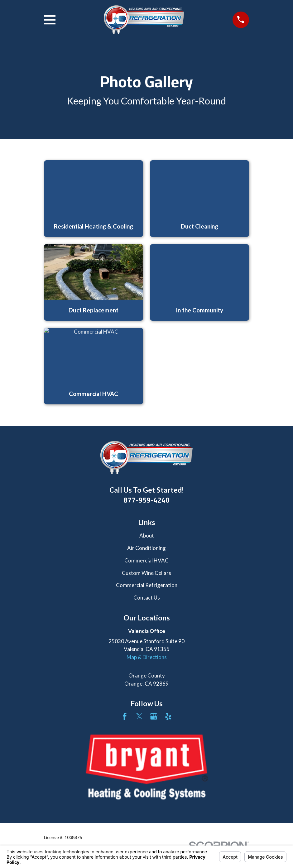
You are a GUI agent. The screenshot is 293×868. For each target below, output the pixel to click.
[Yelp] (168, 716)
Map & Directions (147, 657)
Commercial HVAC (146, 560)
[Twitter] (139, 716)
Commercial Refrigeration (147, 585)
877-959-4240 (146, 500)
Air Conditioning (146, 548)
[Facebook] (125, 716)
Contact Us (147, 598)
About (147, 535)
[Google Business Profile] (154, 716)
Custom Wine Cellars (146, 573)
